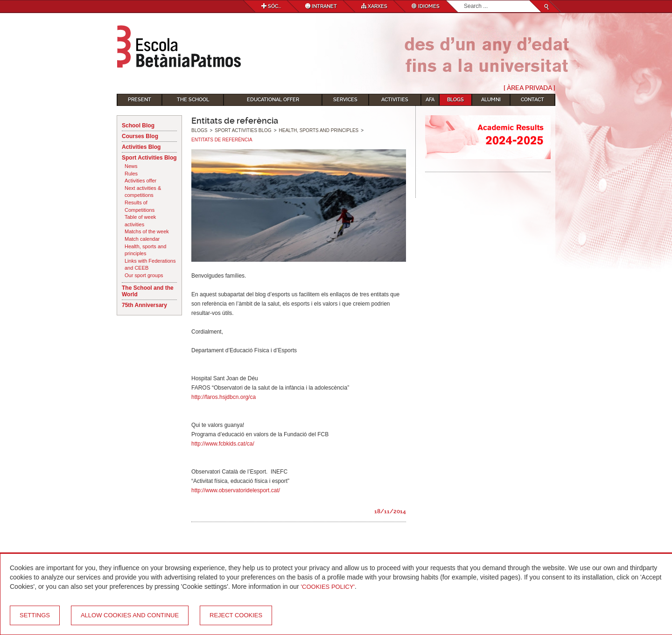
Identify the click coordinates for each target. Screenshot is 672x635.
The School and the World (148, 291)
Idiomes (426, 6)
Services (345, 100)
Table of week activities (140, 221)
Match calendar (142, 239)
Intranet (321, 6)
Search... (464, 1)
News (131, 166)
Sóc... (271, 6)
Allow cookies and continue (130, 615)
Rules (131, 174)
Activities (395, 100)
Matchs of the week (147, 231)
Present (140, 100)
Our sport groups (144, 275)
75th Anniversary (144, 305)
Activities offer (140, 181)
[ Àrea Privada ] (529, 88)
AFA (430, 100)
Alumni (491, 100)
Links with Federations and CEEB (150, 265)
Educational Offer (273, 100)
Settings (35, 615)
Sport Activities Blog (149, 158)
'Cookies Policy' (328, 587)
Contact (532, 100)
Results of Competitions (140, 206)
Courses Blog (140, 136)
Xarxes (374, 6)
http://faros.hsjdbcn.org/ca (224, 397)
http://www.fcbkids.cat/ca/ (223, 444)
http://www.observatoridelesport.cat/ (236, 490)
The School (193, 100)
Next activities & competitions (143, 192)
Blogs (455, 100)
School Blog (138, 126)
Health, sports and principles (145, 250)
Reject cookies (236, 615)
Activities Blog (141, 147)
